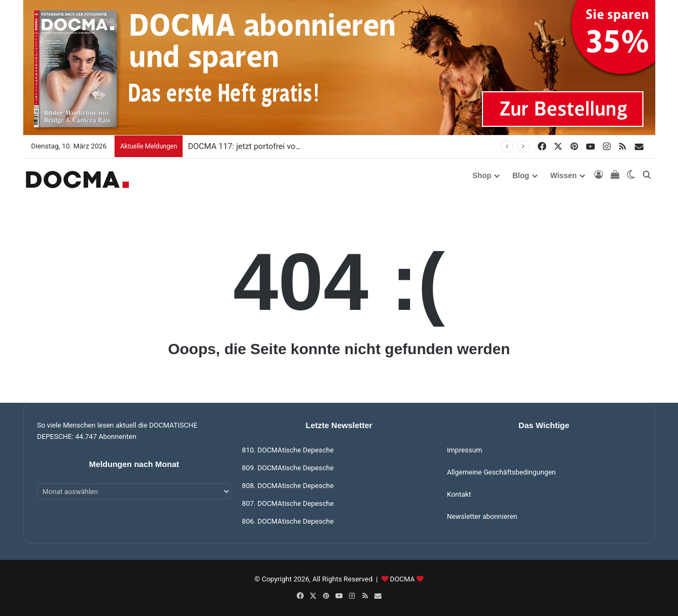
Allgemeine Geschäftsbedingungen (501, 472)
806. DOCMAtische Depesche (288, 521)
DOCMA (402, 579)
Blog (521, 175)
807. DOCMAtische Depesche (288, 503)
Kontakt (459, 494)
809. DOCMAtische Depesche (288, 468)
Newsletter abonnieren (482, 516)
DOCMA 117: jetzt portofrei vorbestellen (259, 146)
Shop (482, 175)
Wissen (564, 175)
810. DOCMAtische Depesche (288, 450)
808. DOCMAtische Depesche (288, 486)
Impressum (464, 450)
